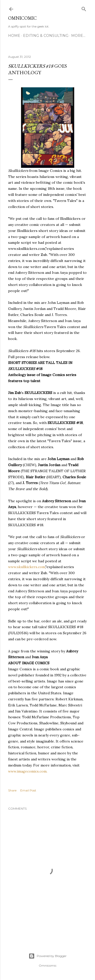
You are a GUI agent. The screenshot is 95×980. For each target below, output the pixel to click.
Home (14, 36)
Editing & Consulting (46, 36)
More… (78, 36)
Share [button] (12, 790)
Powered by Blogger (48, 956)
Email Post (28, 790)
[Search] (84, 8)
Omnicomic (22, 18)
